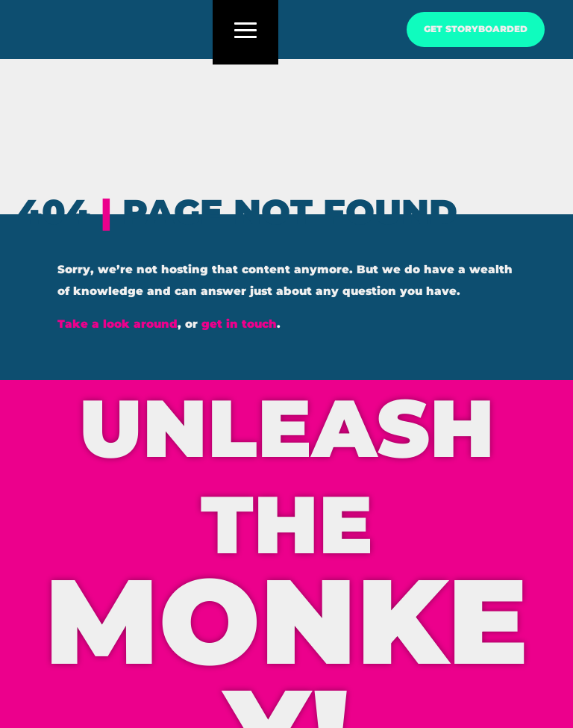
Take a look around (118, 324)
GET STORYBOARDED (476, 29)
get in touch (239, 324)
